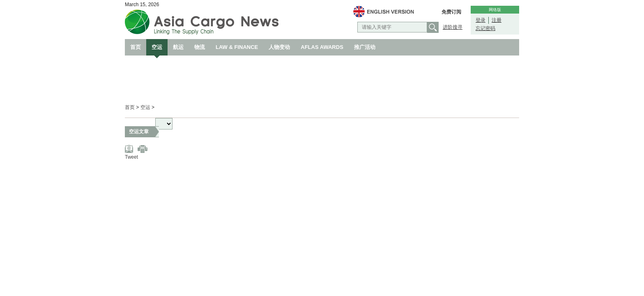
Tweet (131, 157)
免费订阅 (451, 12)
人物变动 (279, 47)
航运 (178, 47)
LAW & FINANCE (237, 47)
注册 (497, 20)
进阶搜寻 (453, 27)
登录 (481, 20)
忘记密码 (485, 28)
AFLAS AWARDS (322, 47)
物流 (200, 47)
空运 (157, 47)
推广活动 (365, 47)
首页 (136, 47)
